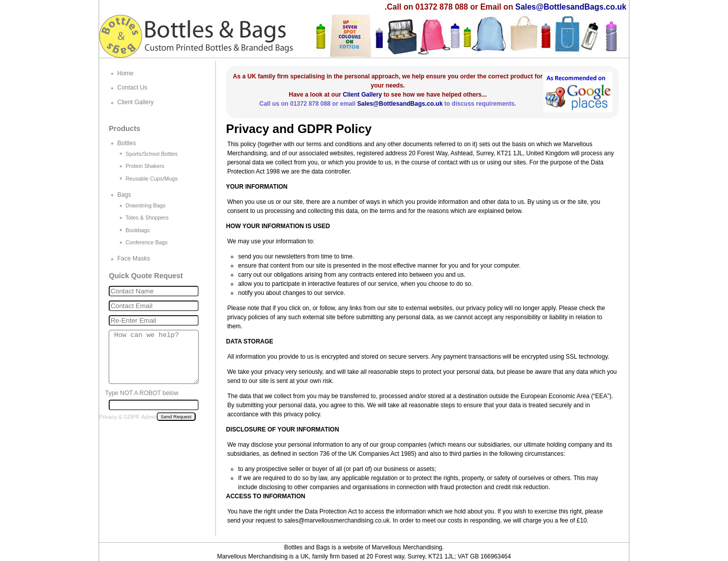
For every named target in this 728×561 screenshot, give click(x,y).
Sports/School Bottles (151, 154)
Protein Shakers (145, 166)
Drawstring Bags (145, 205)
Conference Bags (146, 242)
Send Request (176, 417)
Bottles (127, 143)
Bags (124, 195)
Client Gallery (362, 95)
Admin (149, 417)
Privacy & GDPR (119, 417)
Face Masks (134, 258)
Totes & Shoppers (147, 218)
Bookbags (138, 230)
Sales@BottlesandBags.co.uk (571, 7)
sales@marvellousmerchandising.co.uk (337, 521)
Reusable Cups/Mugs (151, 179)
